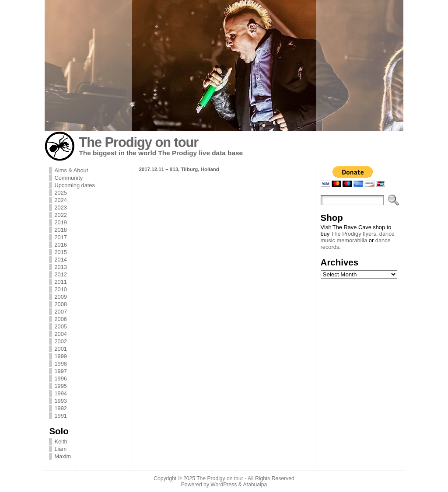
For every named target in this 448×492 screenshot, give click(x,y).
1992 (60, 408)
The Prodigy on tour (138, 142)
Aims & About (71, 170)
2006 (60, 319)
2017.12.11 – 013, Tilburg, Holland (179, 169)
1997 (60, 371)
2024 (60, 200)
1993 (60, 401)
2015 (60, 252)
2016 (60, 245)
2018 (60, 230)
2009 (60, 297)
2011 (60, 282)
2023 (60, 208)
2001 (60, 349)
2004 (60, 334)
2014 (60, 260)
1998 (60, 364)
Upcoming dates (74, 185)
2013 (60, 267)
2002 (60, 341)
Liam (60, 449)
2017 (60, 237)
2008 (60, 304)
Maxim (63, 456)
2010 (60, 289)
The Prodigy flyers (354, 234)
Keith (61, 441)
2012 (60, 274)
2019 (60, 222)
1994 (60, 393)
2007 (60, 312)
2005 (60, 326)
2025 (60, 193)
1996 (60, 379)
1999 (60, 356)
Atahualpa (255, 485)
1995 (60, 386)
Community (68, 178)
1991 (60, 416)
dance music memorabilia (358, 237)
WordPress (224, 485)
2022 (60, 215)
